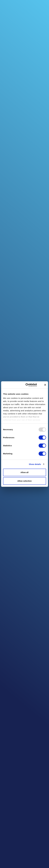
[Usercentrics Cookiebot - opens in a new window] (30, 385)
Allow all (24, 472)
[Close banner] (45, 385)
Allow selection (24, 481)
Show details (35, 464)
